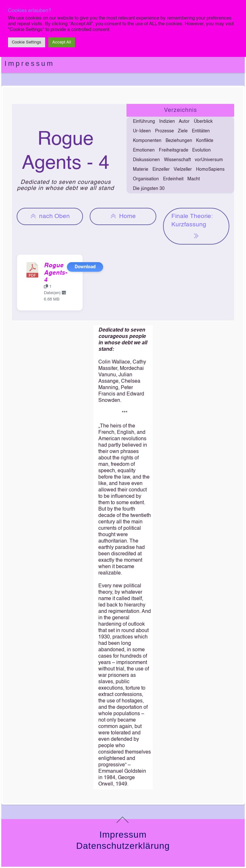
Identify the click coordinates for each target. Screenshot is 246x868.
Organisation (146, 179)
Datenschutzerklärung (123, 846)
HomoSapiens (210, 169)
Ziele (183, 131)
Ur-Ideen (142, 131)
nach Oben (50, 216)
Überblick (203, 121)
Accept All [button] (62, 42)
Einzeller (161, 169)
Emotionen (144, 150)
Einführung (144, 121)
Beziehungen (179, 141)
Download (85, 267)
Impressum (29, 63)
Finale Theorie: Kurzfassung (192, 227)
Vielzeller (183, 169)
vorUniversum (209, 160)
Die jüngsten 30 (149, 189)
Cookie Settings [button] (27, 42)
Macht (194, 179)
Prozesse (164, 131)
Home (123, 216)
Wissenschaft (177, 160)
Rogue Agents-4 (55, 273)
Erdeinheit (173, 179)
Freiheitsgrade (174, 150)
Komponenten (147, 141)
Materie (141, 169)
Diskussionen (146, 160)
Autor (184, 121)
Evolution (201, 150)
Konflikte (205, 141)
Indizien (167, 121)
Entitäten (201, 131)
